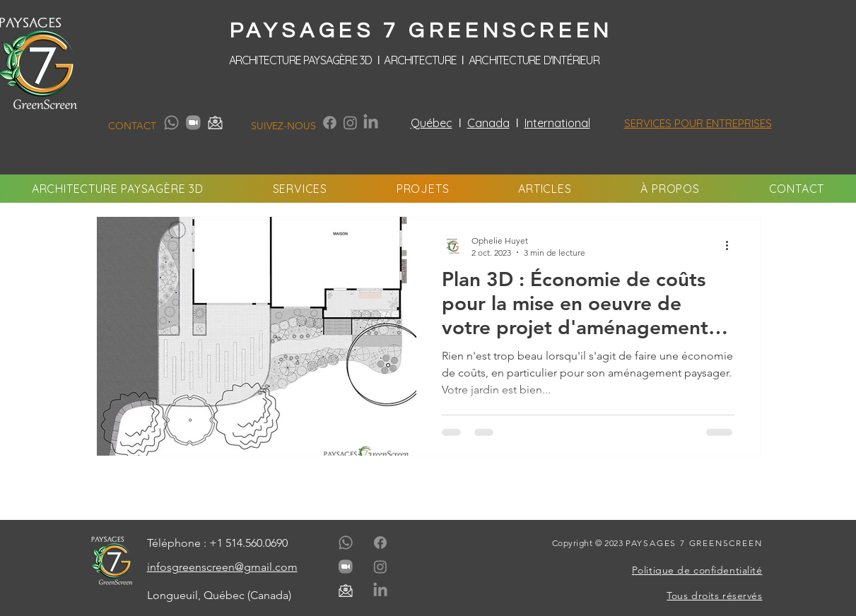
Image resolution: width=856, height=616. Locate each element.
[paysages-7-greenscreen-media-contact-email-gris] (215, 123)
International (557, 123)
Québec (432, 123)
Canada (488, 123)
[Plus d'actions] (732, 246)
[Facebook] (330, 123)
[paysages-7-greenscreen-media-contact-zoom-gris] (193, 123)
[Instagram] (350, 123)
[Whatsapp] (171, 123)
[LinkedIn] (371, 123)
